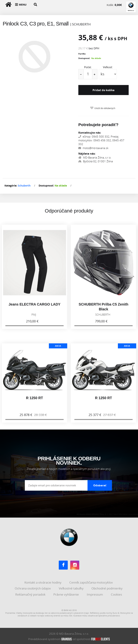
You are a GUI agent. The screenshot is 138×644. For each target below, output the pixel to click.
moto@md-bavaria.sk (93, 147)
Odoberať (100, 485)
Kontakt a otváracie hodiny (43, 582)
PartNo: (82, 54)
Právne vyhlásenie (66, 594)
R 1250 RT (34, 400)
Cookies (117, 594)
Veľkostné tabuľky (72, 588)
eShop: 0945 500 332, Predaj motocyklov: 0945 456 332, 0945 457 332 (101, 140)
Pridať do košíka (103, 90)
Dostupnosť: (84, 58)
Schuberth (24, 185)
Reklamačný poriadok (31, 594)
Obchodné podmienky (107, 588)
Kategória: (11, 185)
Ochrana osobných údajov (33, 588)
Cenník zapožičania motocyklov (91, 582)
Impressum (95, 594)
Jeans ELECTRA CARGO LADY (35, 307)
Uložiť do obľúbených (105, 108)
